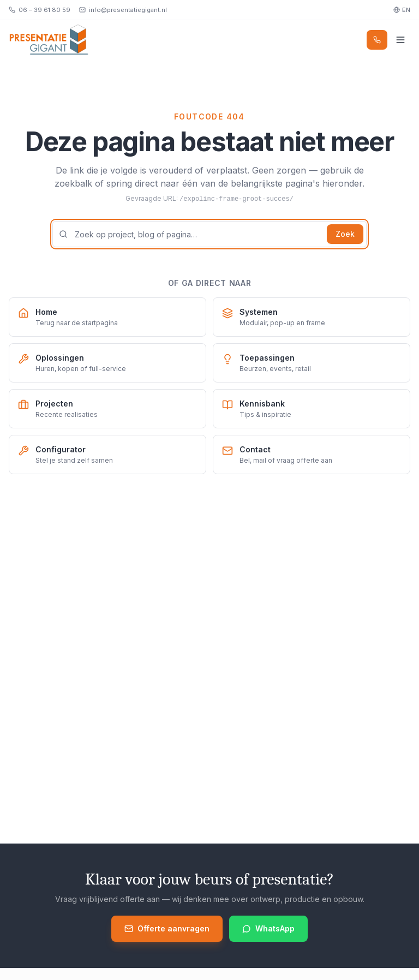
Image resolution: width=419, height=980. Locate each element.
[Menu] (400, 40)
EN (402, 10)
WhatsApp (268, 928)
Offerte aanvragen (167, 928)
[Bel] (377, 40)
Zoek (345, 234)
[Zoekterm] (209, 234)
